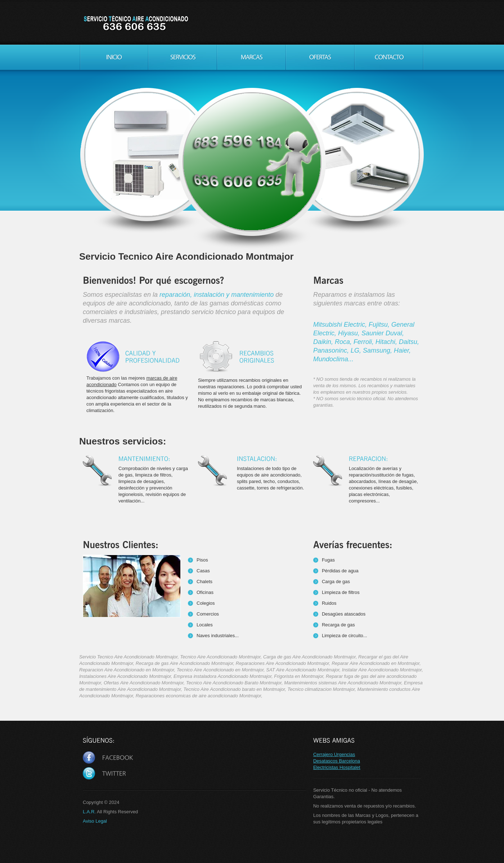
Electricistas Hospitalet (337, 767)
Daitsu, (409, 342)
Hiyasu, (350, 333)
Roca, (344, 342)
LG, (357, 350)
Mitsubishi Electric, (341, 325)
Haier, (402, 350)
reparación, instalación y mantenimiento (217, 295)
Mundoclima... (333, 359)
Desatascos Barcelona (337, 761)
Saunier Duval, (383, 333)
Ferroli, (364, 342)
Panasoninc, (332, 350)
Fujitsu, (380, 325)
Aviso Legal (95, 821)
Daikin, (324, 342)
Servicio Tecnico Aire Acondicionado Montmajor (136, 23)
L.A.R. (89, 812)
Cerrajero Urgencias (334, 754)
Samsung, (378, 350)
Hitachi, (387, 342)
